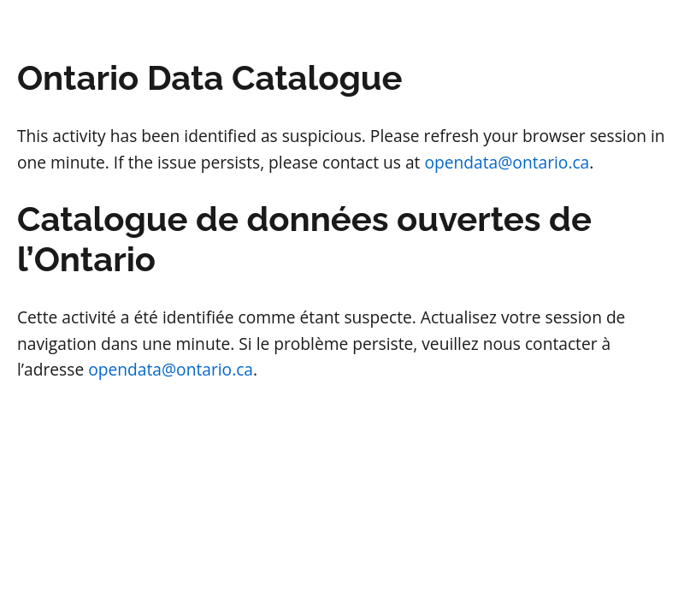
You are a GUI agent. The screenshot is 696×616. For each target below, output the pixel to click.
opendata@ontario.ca (507, 162)
